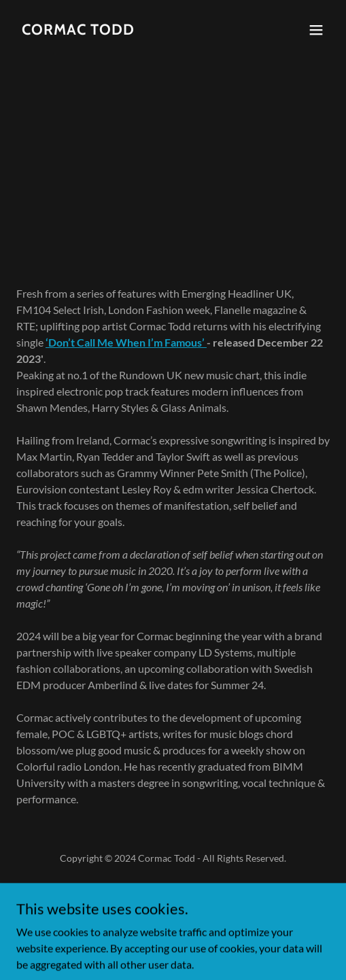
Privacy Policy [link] (173, 891)
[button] (316, 30)
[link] (78, 30)
